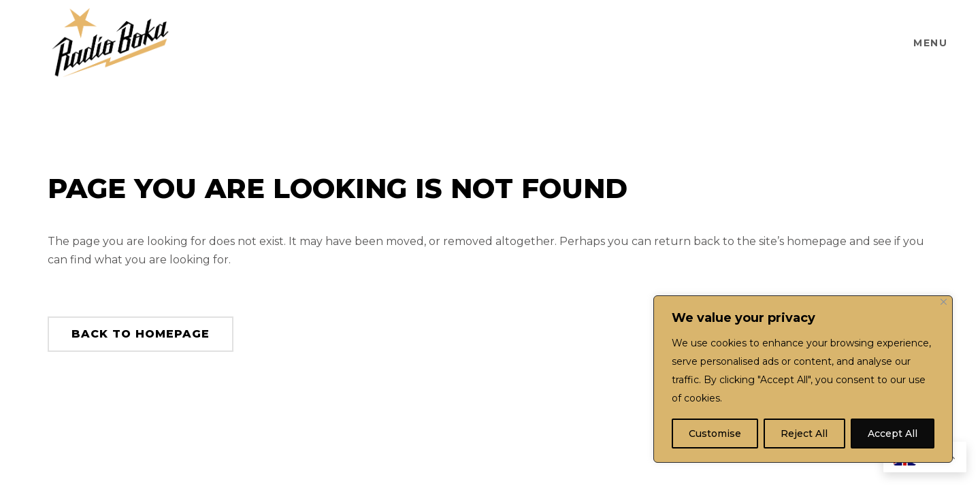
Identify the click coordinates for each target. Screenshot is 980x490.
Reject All (804, 434)
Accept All (893, 434)
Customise (715, 434)
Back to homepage (141, 334)
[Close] (944, 302)
